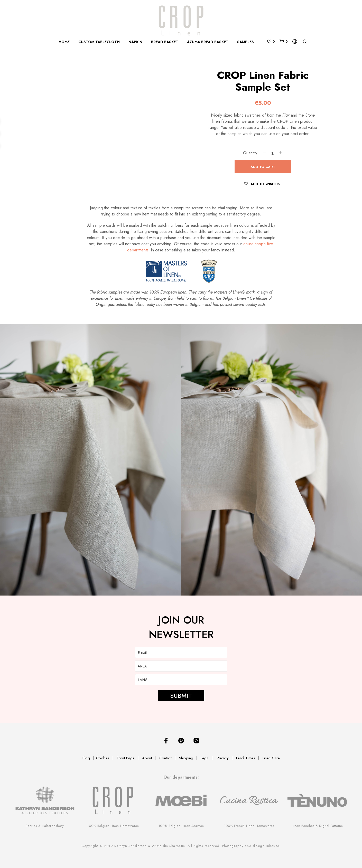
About (147, 758)
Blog (86, 758)
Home (64, 42)
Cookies (103, 758)
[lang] (181, 680)
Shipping (186, 758)
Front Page (126, 758)
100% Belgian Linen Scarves (181, 826)
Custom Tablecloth (99, 42)
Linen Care (271, 758)
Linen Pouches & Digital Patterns (317, 826)
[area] (181, 666)
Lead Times (246, 758)
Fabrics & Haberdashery (45, 826)
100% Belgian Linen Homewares (113, 826)
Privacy (223, 758)
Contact (165, 758)
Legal (205, 758)
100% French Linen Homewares (249, 826)
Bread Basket (165, 42)
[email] (181, 652)
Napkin (135, 42)
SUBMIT (181, 696)
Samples (245, 42)
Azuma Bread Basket (208, 42)
